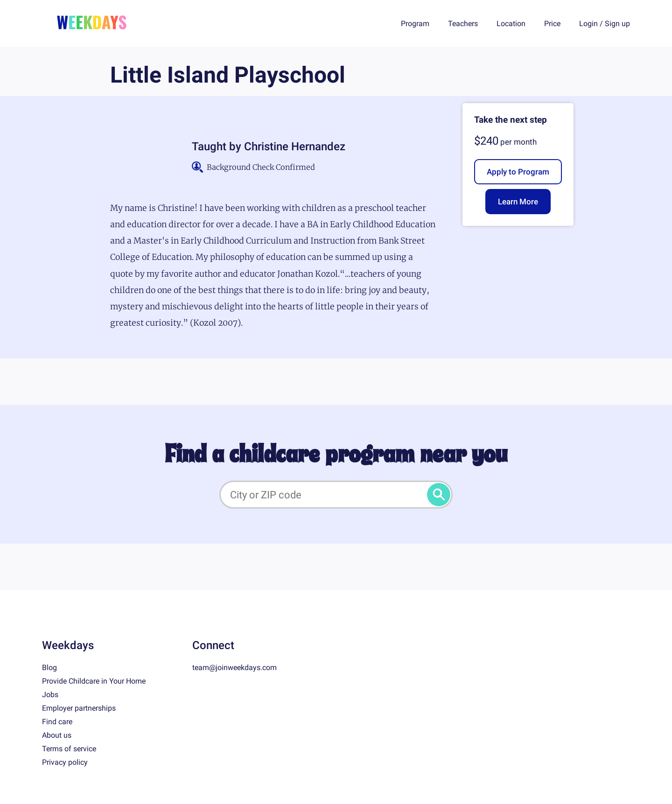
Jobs (50, 695)
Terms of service (69, 749)
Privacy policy (65, 762)
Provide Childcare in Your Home (94, 681)
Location (511, 24)
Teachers (463, 24)
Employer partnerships (79, 708)
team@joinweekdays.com (234, 668)
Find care (57, 722)
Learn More (518, 202)
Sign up (617, 24)
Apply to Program (518, 172)
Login (588, 24)
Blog (49, 668)
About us (57, 735)
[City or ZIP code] (336, 495)
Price (552, 24)
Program (415, 24)
